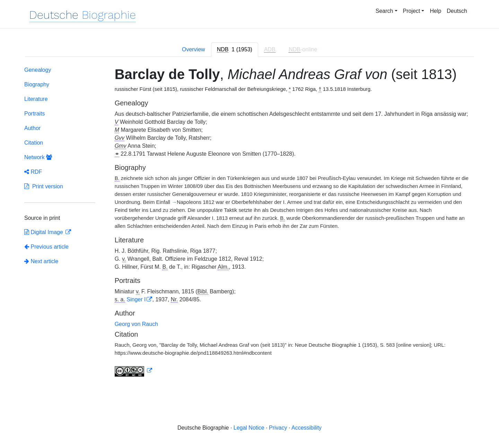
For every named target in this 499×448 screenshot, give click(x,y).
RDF (33, 172)
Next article (41, 261)
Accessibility (307, 428)
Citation (34, 143)
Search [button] (384, 11)
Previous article (46, 247)
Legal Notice (249, 428)
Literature (36, 99)
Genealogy (38, 70)
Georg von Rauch (136, 324)
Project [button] (412, 11)
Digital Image (44, 232)
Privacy (278, 428)
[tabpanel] (249, 223)
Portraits (35, 114)
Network (38, 157)
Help (435, 11)
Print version (44, 186)
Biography (37, 84)
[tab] (235, 50)
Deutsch (457, 11)
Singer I (136, 299)
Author (32, 128)
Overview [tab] (194, 49)
